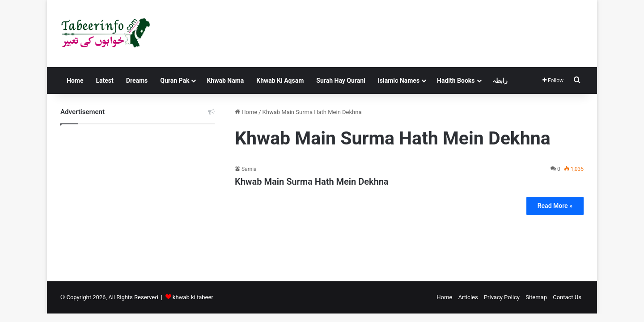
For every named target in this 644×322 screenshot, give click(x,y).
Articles (468, 297)
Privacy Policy (502, 297)
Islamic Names (399, 80)
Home (75, 80)
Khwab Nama (225, 80)
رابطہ (500, 80)
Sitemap (536, 297)
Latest (104, 80)
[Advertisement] (138, 196)
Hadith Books (456, 80)
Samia (249, 169)
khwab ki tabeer (193, 297)
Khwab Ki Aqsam (280, 80)
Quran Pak (175, 80)
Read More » (555, 206)
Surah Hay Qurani (341, 80)
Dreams (137, 80)
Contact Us (567, 297)
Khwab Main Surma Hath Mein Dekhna (312, 182)
